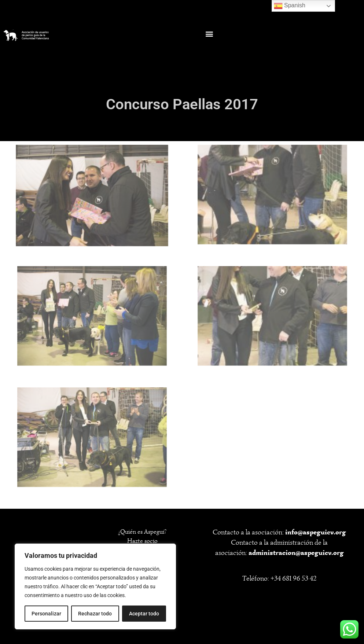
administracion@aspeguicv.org (296, 553)
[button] (209, 34)
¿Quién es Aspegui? (142, 532)
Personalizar (46, 614)
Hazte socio (142, 541)
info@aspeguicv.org (316, 532)
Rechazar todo (95, 614)
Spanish (290, 6)
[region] (95, 586)
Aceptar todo (144, 614)
